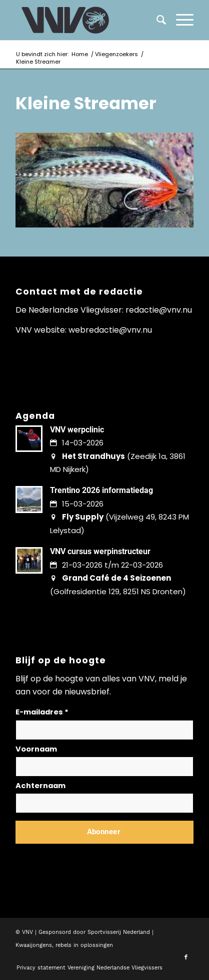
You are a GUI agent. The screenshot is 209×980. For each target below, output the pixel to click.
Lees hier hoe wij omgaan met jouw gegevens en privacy (89, 856)
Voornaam (36, 749)
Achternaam (40, 786)
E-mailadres (42, 712)
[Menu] (180, 20)
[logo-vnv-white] (86, 20)
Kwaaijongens (34, 945)
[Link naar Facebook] (186, 957)
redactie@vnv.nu (159, 310)
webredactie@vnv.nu (110, 330)
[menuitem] (180, 20)
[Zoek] (156, 20)
